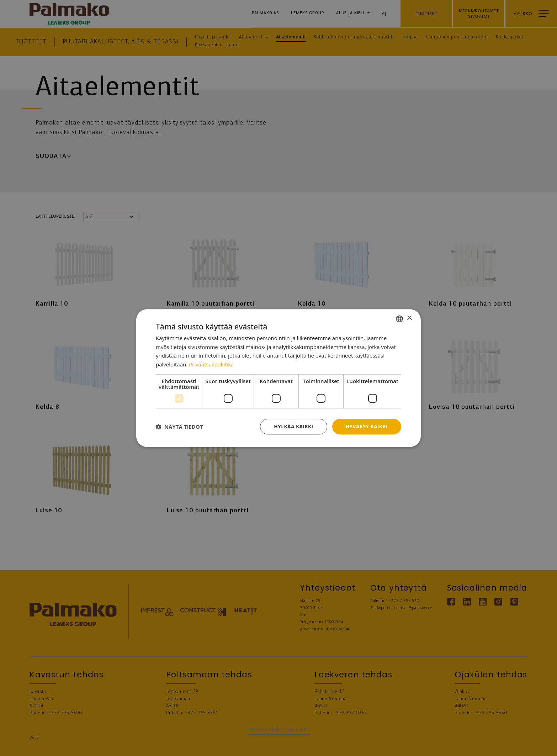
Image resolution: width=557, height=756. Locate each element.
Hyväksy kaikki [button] (366, 426)
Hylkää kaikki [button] (293, 426)
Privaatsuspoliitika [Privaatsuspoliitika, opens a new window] (211, 364)
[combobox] (399, 318)
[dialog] (278, 378)
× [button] (409, 318)
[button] (179, 427)
